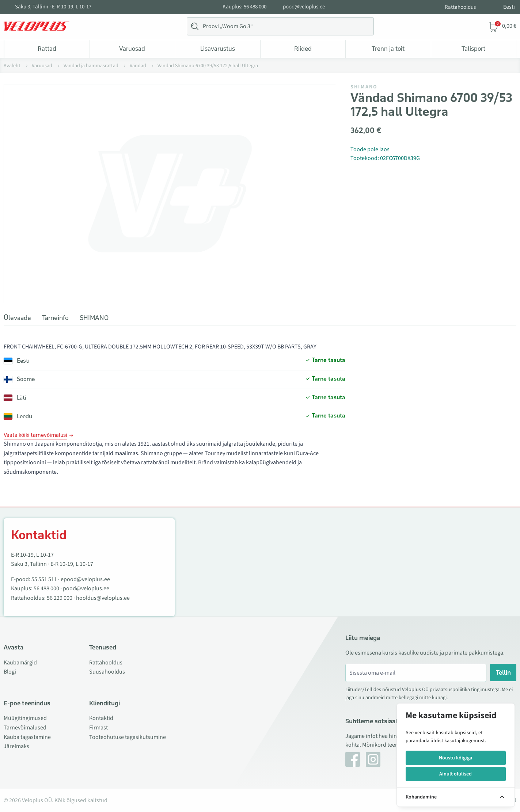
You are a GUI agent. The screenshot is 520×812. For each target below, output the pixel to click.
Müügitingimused (25, 718)
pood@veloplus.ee (304, 7)
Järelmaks (16, 746)
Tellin (503, 672)
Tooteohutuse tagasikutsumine (128, 737)
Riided (303, 49)
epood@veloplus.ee (85, 579)
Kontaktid (101, 718)
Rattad (47, 49)
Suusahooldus (107, 672)
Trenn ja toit (388, 49)
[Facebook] (353, 759)
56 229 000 (60, 598)
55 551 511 (44, 579)
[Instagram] (373, 759)
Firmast (98, 728)
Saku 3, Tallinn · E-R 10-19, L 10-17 (53, 7)
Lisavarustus (218, 49)
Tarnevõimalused (25, 728)
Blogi (10, 672)
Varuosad (132, 49)
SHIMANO (364, 87)
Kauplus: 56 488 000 (244, 7)
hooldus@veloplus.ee (103, 598)
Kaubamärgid (20, 663)
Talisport (473, 49)
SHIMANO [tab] (94, 318)
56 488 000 (46, 588)
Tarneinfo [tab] (55, 318)
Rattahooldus (460, 7)
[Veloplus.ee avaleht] (37, 26)
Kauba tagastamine (27, 737)
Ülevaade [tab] (17, 318)
